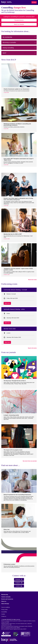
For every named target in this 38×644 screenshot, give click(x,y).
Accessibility (4, 612)
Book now (7, 303)
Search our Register (19, 24)
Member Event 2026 (10, 329)
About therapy (5, 604)
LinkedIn (19, 586)
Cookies (3, 614)
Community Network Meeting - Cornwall (15, 290)
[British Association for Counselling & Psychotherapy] (7, 2)
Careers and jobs (6, 597)
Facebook (19, 579)
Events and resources (7, 599)
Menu (34, 2)
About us (4, 601)
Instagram (19, 583)
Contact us (4, 616)
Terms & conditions (6, 607)
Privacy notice (4, 610)
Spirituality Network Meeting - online (14, 309)
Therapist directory (19, 20)
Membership (5, 595)
